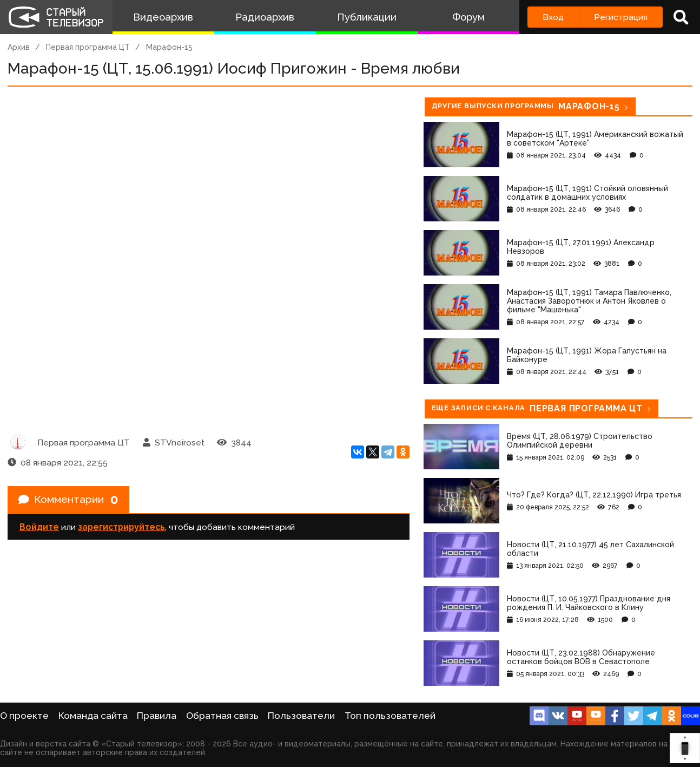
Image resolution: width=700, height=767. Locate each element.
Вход (553, 17)
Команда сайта (93, 716)
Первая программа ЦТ (88, 47)
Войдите (39, 528)
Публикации (367, 17)
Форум (468, 17)
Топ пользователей (390, 716)
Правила (157, 716)
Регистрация (621, 17)
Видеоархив (163, 17)
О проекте (24, 716)
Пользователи (301, 716)
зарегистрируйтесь (121, 528)
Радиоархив (265, 17)
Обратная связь (222, 716)
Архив (19, 47)
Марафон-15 (169, 47)
